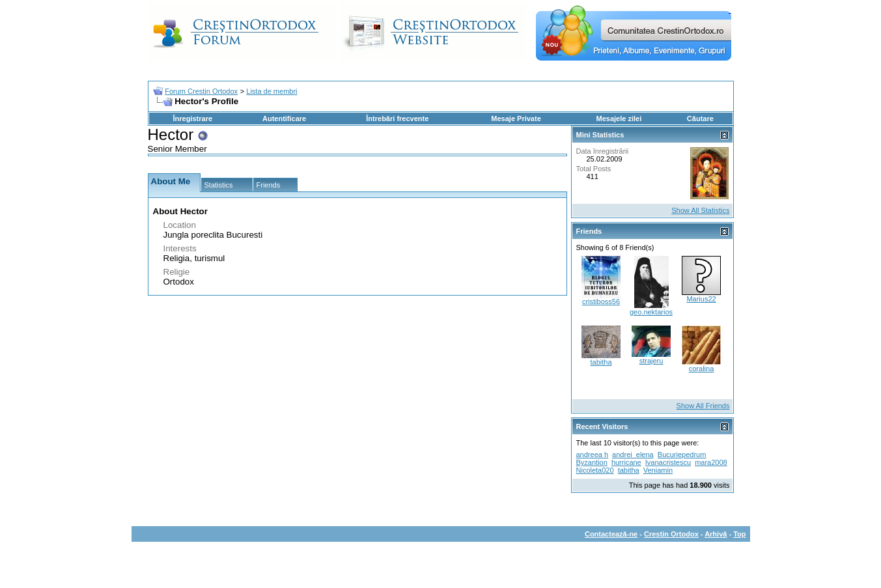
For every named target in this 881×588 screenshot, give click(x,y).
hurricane (626, 462)
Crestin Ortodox (671, 534)
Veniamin (658, 470)
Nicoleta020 (595, 470)
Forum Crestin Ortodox (201, 91)
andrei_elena (633, 455)
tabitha (601, 362)
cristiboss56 (601, 301)
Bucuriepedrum (682, 455)
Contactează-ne (611, 534)
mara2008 (711, 462)
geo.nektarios (651, 312)
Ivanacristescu (668, 462)
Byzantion (592, 462)
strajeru (651, 361)
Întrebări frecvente (397, 119)
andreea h (593, 455)
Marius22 (701, 299)
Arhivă (716, 534)
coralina (702, 369)
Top (739, 534)
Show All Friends (703, 406)
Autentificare (284, 119)
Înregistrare (193, 119)
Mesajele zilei (619, 119)
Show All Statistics (700, 210)
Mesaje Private (516, 119)
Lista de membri (272, 91)
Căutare (700, 119)
